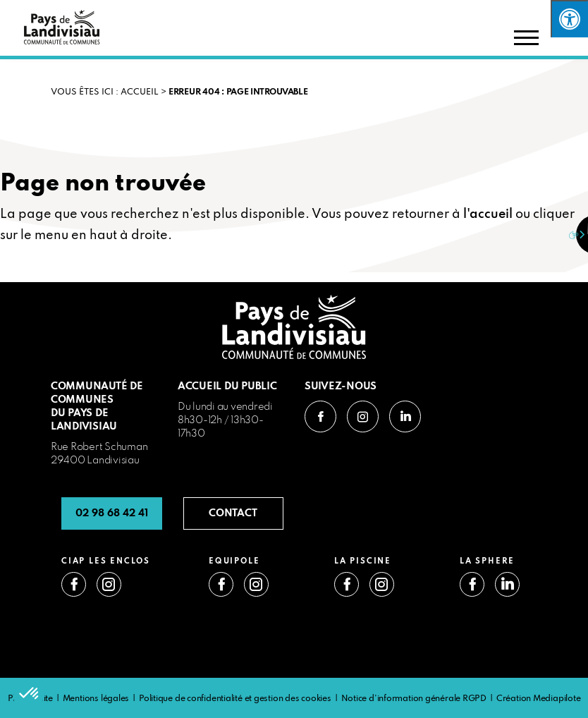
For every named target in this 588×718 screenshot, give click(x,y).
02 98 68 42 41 (112, 513)
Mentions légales (96, 699)
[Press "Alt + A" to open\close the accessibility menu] (569, 19)
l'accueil (488, 214)
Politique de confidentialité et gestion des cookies (235, 699)
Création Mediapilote (539, 699)
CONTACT (233, 513)
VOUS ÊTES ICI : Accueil (105, 92)
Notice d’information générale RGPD (414, 699)
